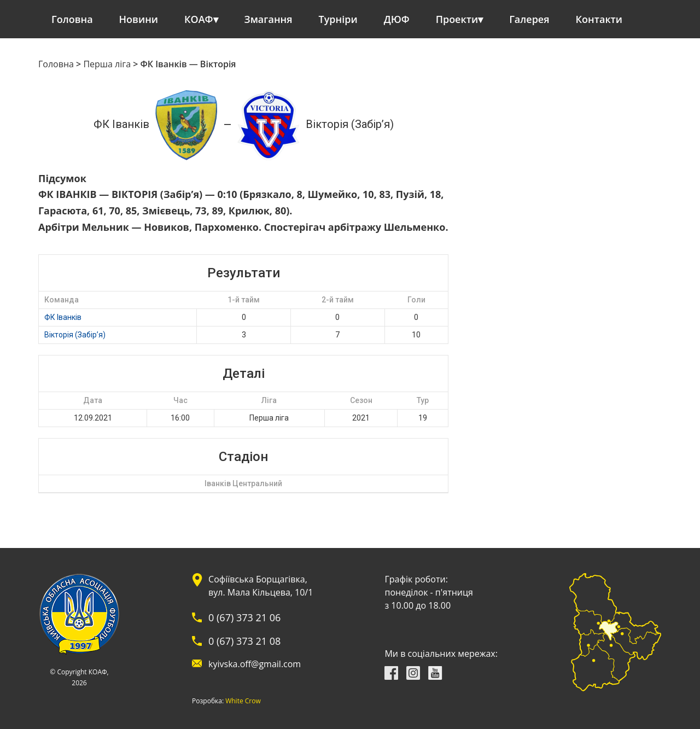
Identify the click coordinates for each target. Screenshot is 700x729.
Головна (72, 19)
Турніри (338, 19)
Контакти (599, 19)
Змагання (269, 19)
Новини (139, 19)
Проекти (457, 19)
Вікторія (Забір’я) (75, 335)
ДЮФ (397, 19)
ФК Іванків (63, 317)
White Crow (243, 701)
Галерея (529, 19)
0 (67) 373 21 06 (244, 617)
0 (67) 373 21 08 (244, 641)
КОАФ (199, 19)
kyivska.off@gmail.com (255, 664)
